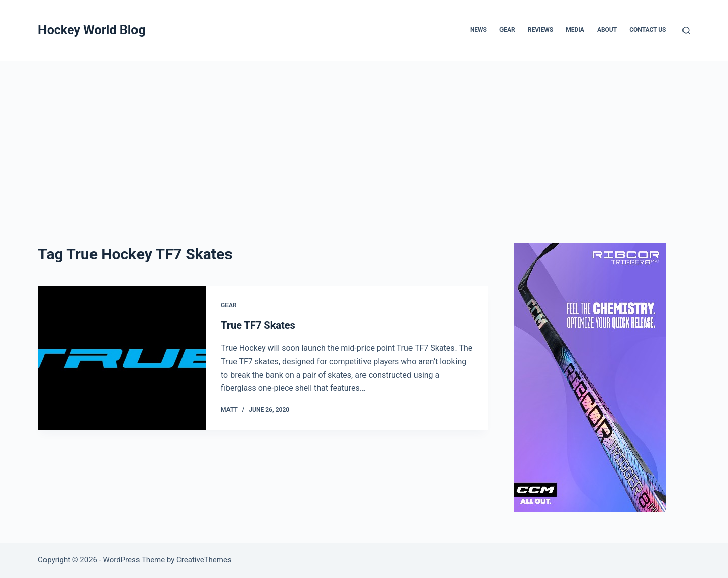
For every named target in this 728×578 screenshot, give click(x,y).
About (607, 30)
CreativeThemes (204, 560)
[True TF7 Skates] (122, 358)
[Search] (686, 31)
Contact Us (648, 30)
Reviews (540, 30)
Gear (507, 30)
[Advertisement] (364, 137)
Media (575, 30)
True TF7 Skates (258, 325)
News (479, 30)
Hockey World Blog (92, 30)
